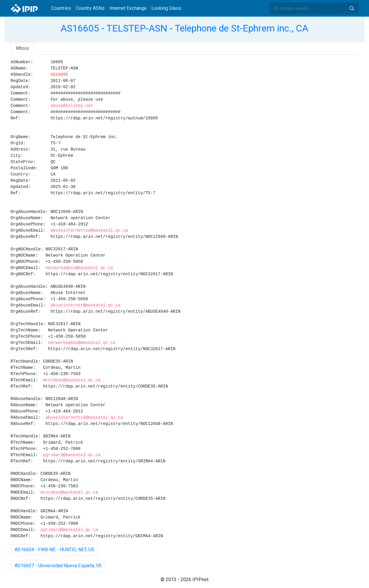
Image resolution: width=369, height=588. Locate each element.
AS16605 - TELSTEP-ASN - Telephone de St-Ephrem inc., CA (184, 28)
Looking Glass (166, 8)
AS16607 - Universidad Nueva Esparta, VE (58, 566)
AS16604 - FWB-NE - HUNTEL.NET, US (54, 550)
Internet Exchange (128, 8)
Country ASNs (90, 8)
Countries (61, 8)
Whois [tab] (22, 48)
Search (352, 8)
